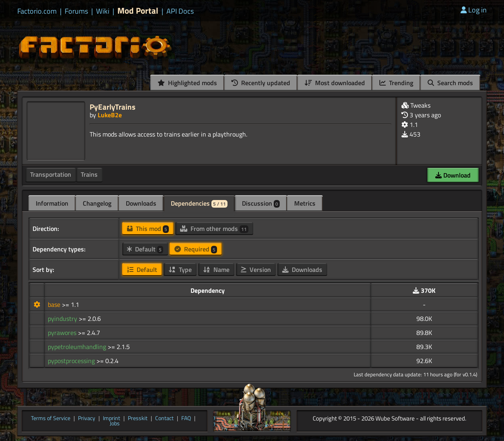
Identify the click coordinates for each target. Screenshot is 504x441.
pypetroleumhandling (78, 347)
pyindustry (63, 318)
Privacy (87, 419)
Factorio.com (37, 11)
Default (145, 249)
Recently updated (261, 83)
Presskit (138, 419)
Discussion (261, 203)
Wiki (103, 11)
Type (180, 269)
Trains (89, 174)
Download (453, 175)
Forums (76, 11)
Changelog (97, 203)
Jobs (115, 424)
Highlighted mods (187, 83)
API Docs (180, 11)
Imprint (112, 419)
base (55, 304)
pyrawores (63, 333)
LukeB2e (110, 115)
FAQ (186, 419)
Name (216, 269)
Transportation (51, 174)
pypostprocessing (72, 361)
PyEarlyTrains (113, 107)
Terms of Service (51, 419)
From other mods (214, 229)
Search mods (450, 83)
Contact (164, 419)
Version (256, 269)
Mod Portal (138, 11)
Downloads (141, 203)
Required (196, 249)
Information (52, 203)
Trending (396, 83)
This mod (148, 229)
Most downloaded (335, 83)
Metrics (305, 203)
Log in (474, 10)
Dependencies (199, 203)
